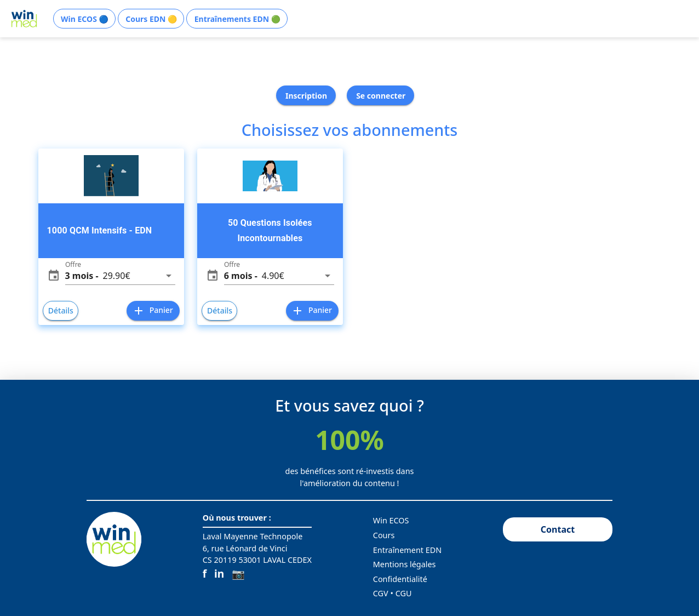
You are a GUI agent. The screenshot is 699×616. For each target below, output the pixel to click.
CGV (381, 593)
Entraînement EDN (407, 550)
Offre (73, 264)
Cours (384, 535)
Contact (558, 529)
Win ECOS (391, 520)
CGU (404, 593)
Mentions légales (405, 564)
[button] (120, 276)
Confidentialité (400, 579)
